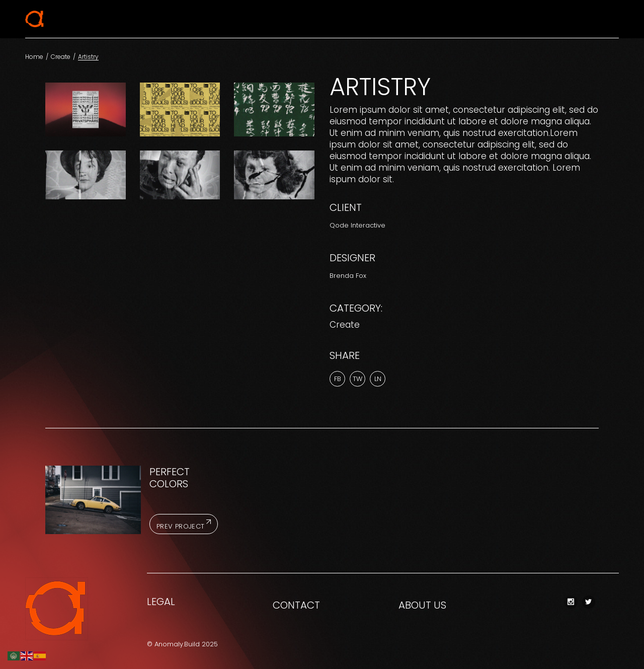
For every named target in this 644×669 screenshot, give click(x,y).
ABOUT (415, 605)
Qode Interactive (357, 225)
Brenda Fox (348, 276)
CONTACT (296, 605)
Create (345, 325)
